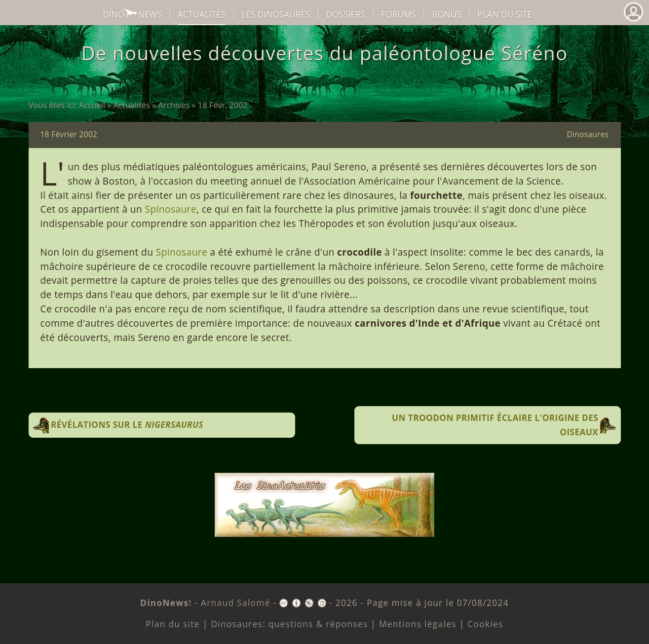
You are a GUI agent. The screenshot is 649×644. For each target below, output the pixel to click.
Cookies (485, 624)
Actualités (132, 105)
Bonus (447, 15)
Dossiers (346, 15)
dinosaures (276, 15)
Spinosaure (171, 209)
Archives (174, 105)
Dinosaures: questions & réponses (289, 624)
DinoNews (132, 15)
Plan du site (505, 15)
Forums (399, 15)
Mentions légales (418, 624)
